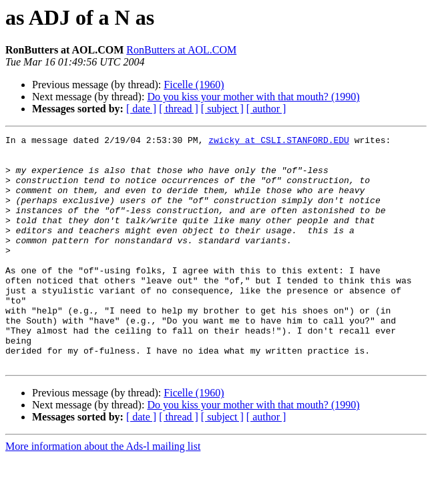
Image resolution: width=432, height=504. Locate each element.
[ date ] (141, 109)
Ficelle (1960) (194, 85)
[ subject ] (222, 109)
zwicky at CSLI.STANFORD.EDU (279, 142)
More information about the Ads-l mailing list (103, 492)
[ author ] (266, 109)
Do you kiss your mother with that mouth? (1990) (253, 97)
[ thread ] (179, 109)
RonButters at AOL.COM (181, 50)
